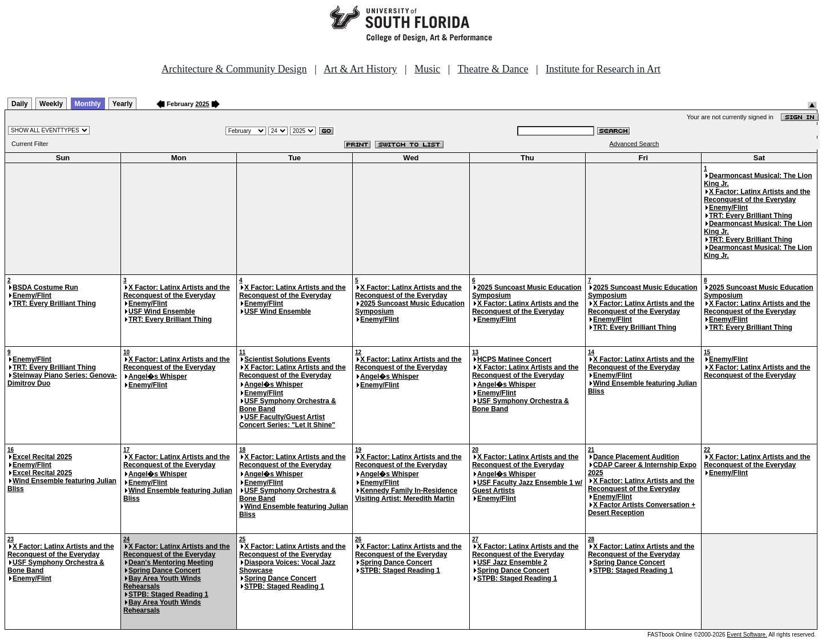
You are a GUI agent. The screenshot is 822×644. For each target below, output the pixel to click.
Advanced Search (634, 144)
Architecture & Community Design (234, 69)
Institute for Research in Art (603, 69)
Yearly (122, 104)
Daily (20, 104)
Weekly (51, 104)
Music (427, 69)
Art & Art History (360, 69)
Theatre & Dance (493, 69)
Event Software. (747, 635)
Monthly (88, 104)
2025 (202, 104)
